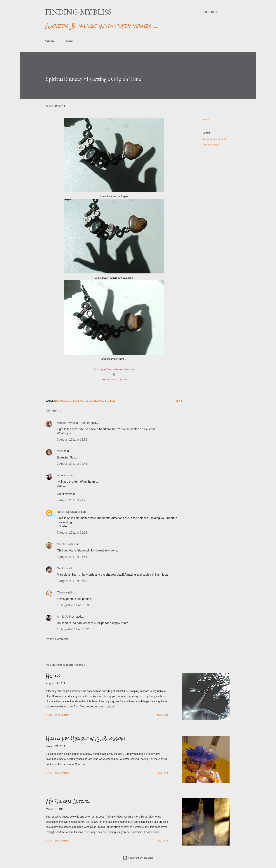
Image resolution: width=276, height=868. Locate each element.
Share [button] (206, 119)
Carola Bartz (65, 544)
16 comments (62, 773)
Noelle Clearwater (69, 512)
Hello (53, 676)
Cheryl (61, 592)
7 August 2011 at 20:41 (72, 464)
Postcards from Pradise (215, 139)
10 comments (62, 715)
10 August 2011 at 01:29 (73, 605)
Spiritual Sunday (211, 145)
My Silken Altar (67, 801)
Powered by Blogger (138, 858)
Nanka (61, 568)
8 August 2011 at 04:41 (72, 557)
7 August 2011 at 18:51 (72, 440)
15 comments (62, 841)
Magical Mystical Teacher (73, 423)
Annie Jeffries (66, 617)
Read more (163, 715)
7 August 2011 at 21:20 (72, 500)
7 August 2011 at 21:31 (72, 533)
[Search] (211, 12)
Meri (60, 451)
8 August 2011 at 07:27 (72, 581)
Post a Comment (57, 639)
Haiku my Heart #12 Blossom (86, 739)
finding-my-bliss (78, 12)
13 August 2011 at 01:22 (73, 629)
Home (69, 41)
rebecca (62, 475)
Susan (50, 41)
